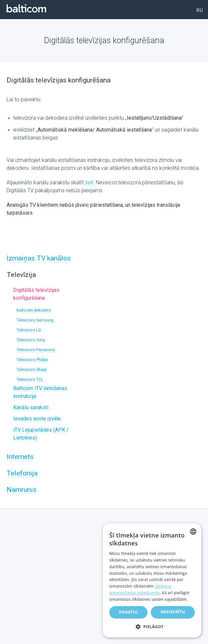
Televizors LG (29, 330)
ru (200, 10)
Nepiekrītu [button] (173, 612)
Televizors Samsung (35, 320)
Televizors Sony (31, 340)
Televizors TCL (30, 380)
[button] (152, 627)
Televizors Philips (32, 360)
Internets (20, 457)
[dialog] (152, 580)
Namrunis (22, 490)
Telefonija (22, 473)
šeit (89, 183)
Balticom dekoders (34, 310)
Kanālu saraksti (31, 407)
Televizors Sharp (31, 370)
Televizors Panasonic (36, 350)
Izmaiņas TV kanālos (39, 258)
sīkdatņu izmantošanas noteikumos (140, 589)
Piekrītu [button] (129, 612)
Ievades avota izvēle (37, 419)
